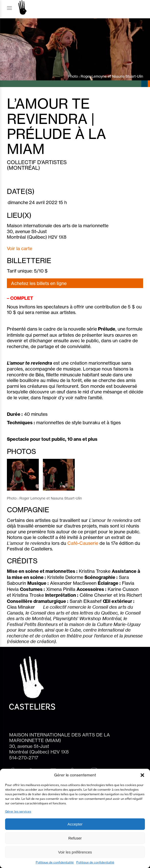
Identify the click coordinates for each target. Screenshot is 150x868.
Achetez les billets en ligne (39, 283)
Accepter (75, 824)
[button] (142, 775)
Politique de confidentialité (55, 862)
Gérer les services (18, 811)
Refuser (75, 838)
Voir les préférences (75, 852)
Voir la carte (20, 248)
